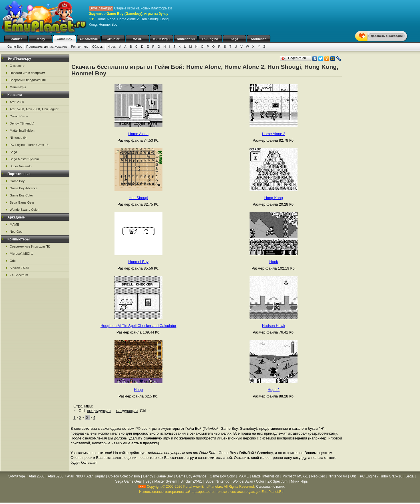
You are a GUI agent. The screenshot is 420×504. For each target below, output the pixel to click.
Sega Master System (24, 159)
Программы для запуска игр (47, 47)
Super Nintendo (21, 166)
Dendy (40, 39)
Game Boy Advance (24, 188)
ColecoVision (19, 116)
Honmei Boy (138, 262)
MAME (137, 39)
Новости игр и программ (27, 73)
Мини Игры (162, 39)
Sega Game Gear (22, 202)
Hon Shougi (138, 198)
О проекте (17, 66)
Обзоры (98, 47)
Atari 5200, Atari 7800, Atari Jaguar (34, 109)
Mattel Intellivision (22, 130)
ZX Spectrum (19, 275)
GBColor (113, 39)
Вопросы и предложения (28, 80)
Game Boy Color (21, 195)
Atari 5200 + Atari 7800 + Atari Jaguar (76, 476)
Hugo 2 (274, 390)
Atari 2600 (17, 102)
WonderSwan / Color (24, 210)
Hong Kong (274, 198)
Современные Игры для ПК (30, 246)
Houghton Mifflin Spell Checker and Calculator (138, 326)
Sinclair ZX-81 (20, 268)
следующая (127, 411)
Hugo (138, 390)
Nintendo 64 (186, 39)
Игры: (111, 47)
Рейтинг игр (80, 47)
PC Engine (210, 39)
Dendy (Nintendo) (22, 123)
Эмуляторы (17, 476)
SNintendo (259, 39)
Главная (16, 39)
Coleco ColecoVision (124, 476)
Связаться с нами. (271, 487)
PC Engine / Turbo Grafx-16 (29, 145)
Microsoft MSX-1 (21, 254)
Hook (274, 262)
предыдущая (99, 411)
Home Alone (138, 134)
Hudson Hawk (274, 326)
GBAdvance (89, 39)
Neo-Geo (16, 232)
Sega (234, 39)
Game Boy (65, 39)
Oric (13, 261)
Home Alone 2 (274, 134)
